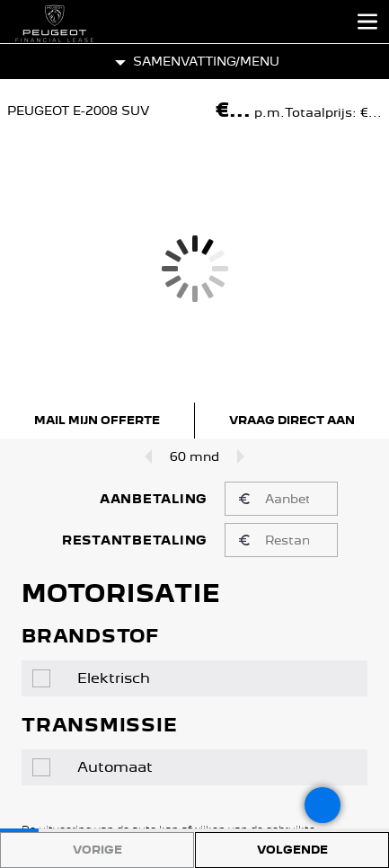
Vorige (97, 850)
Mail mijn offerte (97, 420)
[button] (194, 62)
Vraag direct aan (292, 420)
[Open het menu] (367, 22)
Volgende (292, 850)
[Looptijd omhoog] (244, 456)
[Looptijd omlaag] (145, 456)
